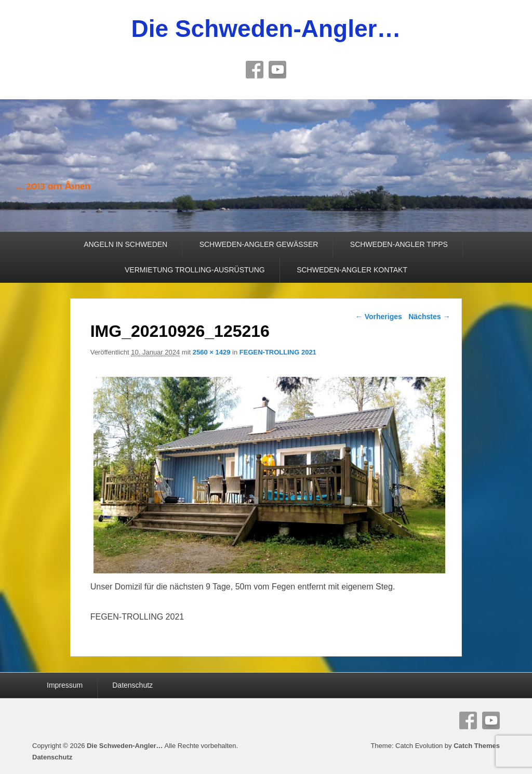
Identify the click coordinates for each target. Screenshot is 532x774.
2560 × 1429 (212, 352)
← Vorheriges (379, 317)
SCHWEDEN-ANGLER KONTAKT (352, 270)
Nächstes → (429, 317)
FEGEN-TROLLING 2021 (278, 352)
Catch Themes (477, 746)
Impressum (65, 685)
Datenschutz (132, 685)
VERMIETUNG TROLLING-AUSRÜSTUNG (195, 270)
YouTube (277, 70)
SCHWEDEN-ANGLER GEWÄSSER (259, 244)
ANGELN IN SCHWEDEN (125, 244)
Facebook (255, 70)
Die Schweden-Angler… (266, 29)
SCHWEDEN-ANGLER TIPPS (399, 244)
